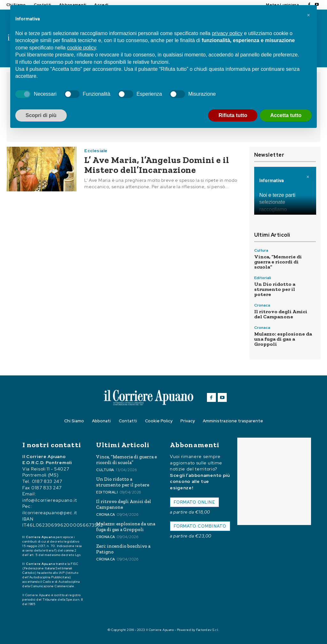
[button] (308, 15)
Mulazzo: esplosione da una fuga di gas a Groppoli (283, 339)
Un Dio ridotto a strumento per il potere (275, 289)
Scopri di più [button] (41, 115)
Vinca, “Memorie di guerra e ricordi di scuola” (278, 262)
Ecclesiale (96, 151)
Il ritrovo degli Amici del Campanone (281, 314)
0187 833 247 (47, 481)
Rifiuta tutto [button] (233, 115)
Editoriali (263, 278)
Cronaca (262, 305)
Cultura (261, 250)
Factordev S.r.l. (208, 630)
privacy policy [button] (227, 33)
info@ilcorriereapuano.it (50, 500)
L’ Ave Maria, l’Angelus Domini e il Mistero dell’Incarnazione (157, 165)
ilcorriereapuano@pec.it (50, 513)
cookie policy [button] (81, 48)
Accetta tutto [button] (286, 115)
